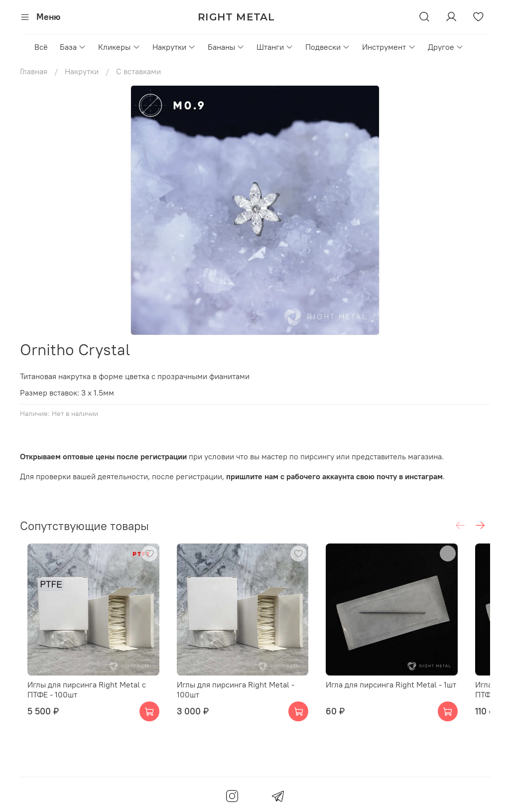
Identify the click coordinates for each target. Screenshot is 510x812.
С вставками (138, 71)
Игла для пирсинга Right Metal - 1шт (410, 697)
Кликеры (119, 47)
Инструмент (389, 47)
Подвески (328, 47)
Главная (34, 71)
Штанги (275, 47)
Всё (41, 47)
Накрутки (174, 47)
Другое (446, 47)
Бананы (226, 47)
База (73, 47)
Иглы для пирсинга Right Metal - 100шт (253, 697)
